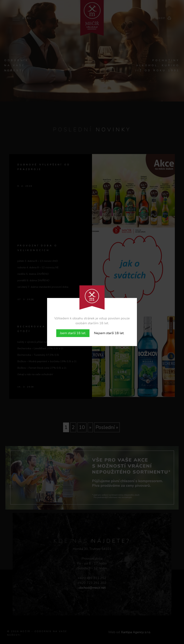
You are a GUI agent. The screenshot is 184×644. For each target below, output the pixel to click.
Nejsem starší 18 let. (109, 333)
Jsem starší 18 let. (73, 333)
